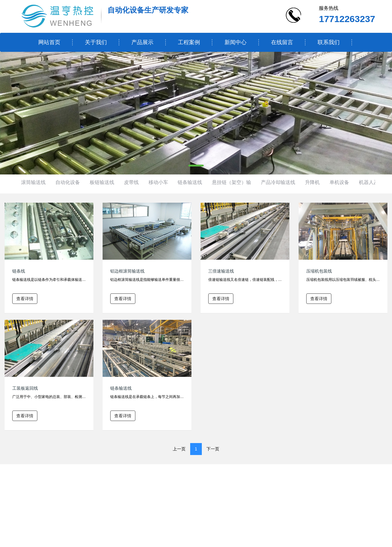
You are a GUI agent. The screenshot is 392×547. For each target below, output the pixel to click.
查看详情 (25, 299)
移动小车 (158, 182)
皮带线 (131, 182)
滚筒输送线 (33, 182)
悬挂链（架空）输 (232, 182)
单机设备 (339, 182)
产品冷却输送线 (278, 182)
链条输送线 (190, 182)
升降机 (312, 182)
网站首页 (49, 42)
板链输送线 (102, 182)
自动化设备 (68, 182)
